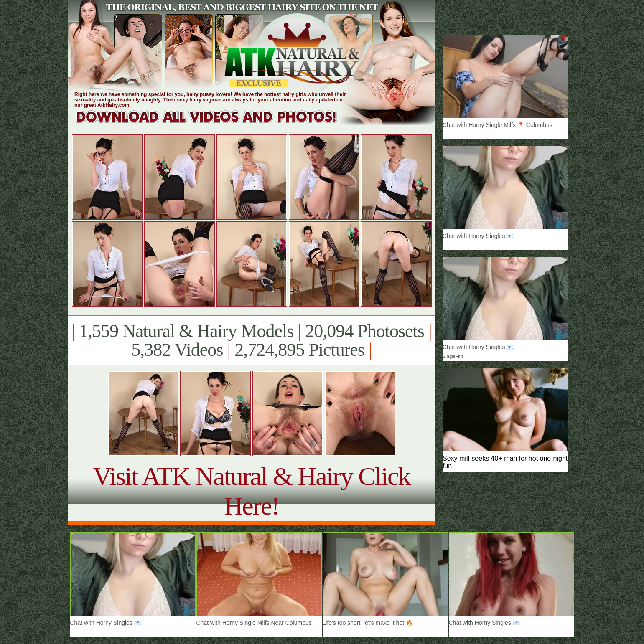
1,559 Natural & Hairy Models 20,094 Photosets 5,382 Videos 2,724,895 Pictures (251, 340)
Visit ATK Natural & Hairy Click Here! (251, 491)
